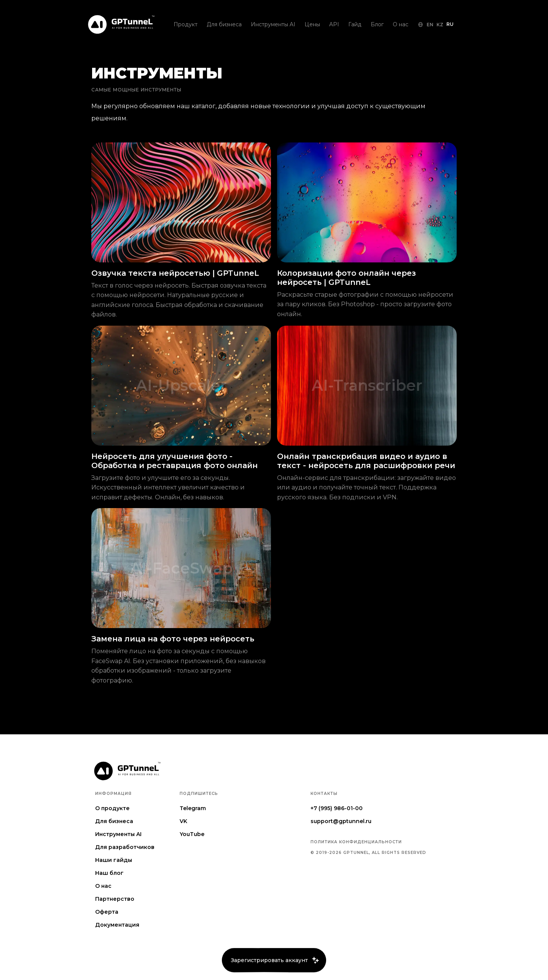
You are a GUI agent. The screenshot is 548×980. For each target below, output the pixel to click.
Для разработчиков (125, 847)
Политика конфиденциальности (356, 842)
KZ (440, 25)
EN (430, 25)
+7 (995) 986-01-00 (337, 808)
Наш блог (109, 873)
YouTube (192, 834)
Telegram (193, 808)
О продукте (112, 808)
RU (450, 24)
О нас (103, 886)
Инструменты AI (118, 834)
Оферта (107, 912)
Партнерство (115, 899)
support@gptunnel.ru (341, 821)
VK (183, 821)
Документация (117, 925)
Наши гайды (114, 860)
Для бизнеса (114, 821)
